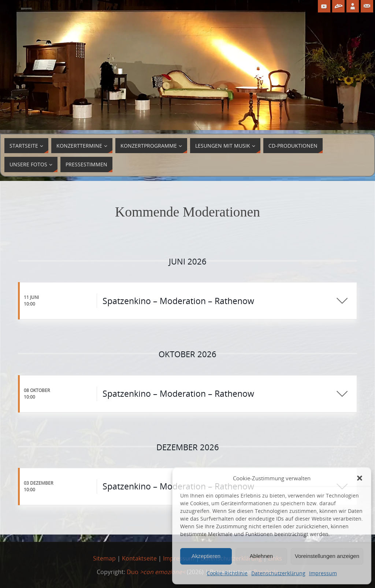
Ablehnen (261, 556)
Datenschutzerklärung (278, 573)
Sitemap (104, 558)
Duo (156, 572)
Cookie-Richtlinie (227, 573)
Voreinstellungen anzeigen (327, 556)
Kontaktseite (139, 558)
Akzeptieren (206, 556)
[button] (360, 478)
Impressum (323, 573)
